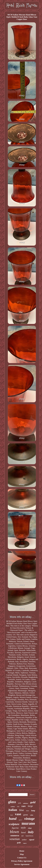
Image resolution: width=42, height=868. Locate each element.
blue (22, 810)
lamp (33, 811)
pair (19, 843)
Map (22, 854)
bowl (23, 832)
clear (30, 828)
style (23, 828)
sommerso (15, 836)
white (32, 815)
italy (31, 832)
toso (27, 811)
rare (24, 806)
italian (13, 810)
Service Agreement (22, 864)
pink (20, 803)
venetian (15, 839)
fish (18, 807)
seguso (25, 843)
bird (11, 815)
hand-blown (30, 836)
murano (28, 823)
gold (33, 802)
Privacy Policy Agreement (22, 861)
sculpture (14, 824)
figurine (15, 828)
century (13, 807)
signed (32, 840)
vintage (30, 819)
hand (13, 819)
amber (24, 840)
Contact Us (22, 858)
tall (22, 836)
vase (18, 814)
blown (14, 832)
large (30, 806)
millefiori (26, 803)
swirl (20, 820)
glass (12, 802)
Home (22, 851)
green (26, 815)
